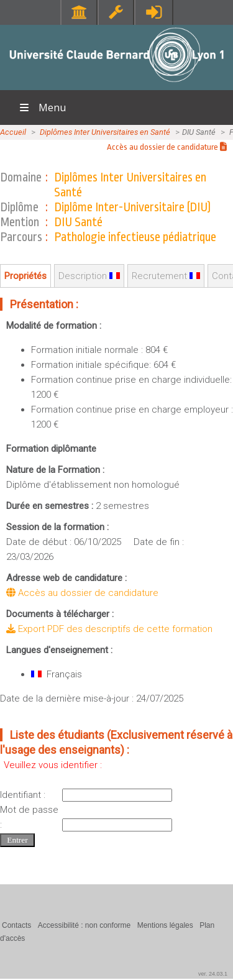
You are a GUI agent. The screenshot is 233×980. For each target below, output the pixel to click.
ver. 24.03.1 (213, 974)
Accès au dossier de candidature (167, 147)
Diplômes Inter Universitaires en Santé (105, 132)
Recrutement (166, 276)
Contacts (16, 925)
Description (89, 276)
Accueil (13, 132)
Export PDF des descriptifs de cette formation (109, 629)
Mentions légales (165, 925)
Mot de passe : (29, 817)
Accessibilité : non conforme (84, 925)
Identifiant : (23, 795)
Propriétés (25, 276)
